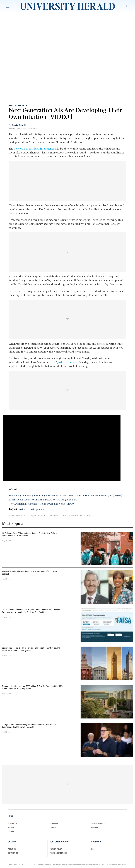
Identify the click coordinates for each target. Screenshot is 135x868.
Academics (13, 823)
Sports (11, 828)
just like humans (67, 362)
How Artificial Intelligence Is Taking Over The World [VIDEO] (42, 504)
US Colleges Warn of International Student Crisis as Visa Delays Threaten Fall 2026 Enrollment (29, 534)
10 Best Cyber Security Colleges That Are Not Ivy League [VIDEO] (43, 500)
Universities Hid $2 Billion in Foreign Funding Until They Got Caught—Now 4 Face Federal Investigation (32, 649)
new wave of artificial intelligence (34, 149)
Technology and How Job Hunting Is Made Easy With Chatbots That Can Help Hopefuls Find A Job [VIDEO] (65, 495)
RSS (93, 849)
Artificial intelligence (30, 509)
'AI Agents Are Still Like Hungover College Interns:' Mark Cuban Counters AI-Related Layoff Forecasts (29, 726)
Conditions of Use (105, 865)
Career (53, 828)
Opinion (11, 832)
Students (54, 823)
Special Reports (18, 105)
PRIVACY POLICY (56, 849)
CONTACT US (13, 853)
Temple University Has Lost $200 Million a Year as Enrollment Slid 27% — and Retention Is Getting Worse (32, 688)
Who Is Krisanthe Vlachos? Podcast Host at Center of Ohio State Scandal (30, 573)
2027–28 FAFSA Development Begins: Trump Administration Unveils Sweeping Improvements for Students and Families (31, 611)
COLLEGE (95, 828)
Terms (92, 865)
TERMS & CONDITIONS (58, 853)
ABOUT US (12, 849)
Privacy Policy (120, 865)
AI (44, 509)
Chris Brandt (19, 125)
